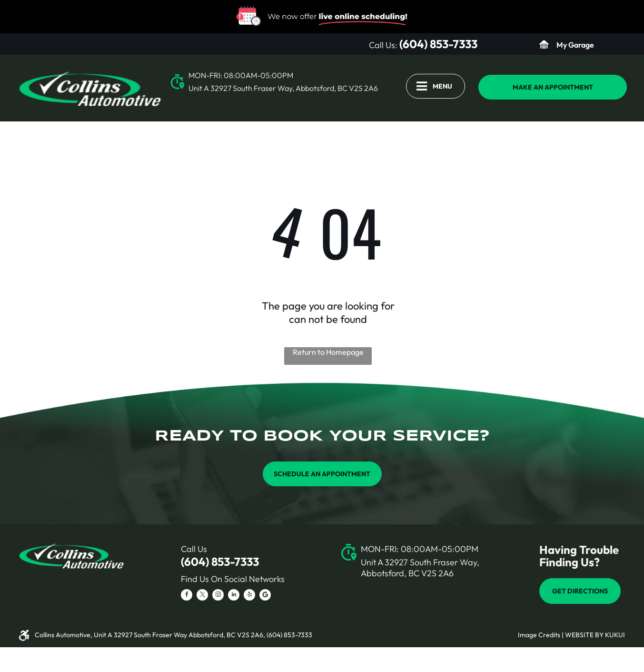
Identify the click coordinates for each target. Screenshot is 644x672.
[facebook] (187, 596)
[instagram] (218, 596)
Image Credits (539, 635)
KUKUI (615, 635)
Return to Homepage (328, 352)
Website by (584, 635)
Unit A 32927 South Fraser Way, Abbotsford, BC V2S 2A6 (283, 88)
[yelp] (249, 596)
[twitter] (202, 596)
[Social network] (265, 596)
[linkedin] (234, 596)
